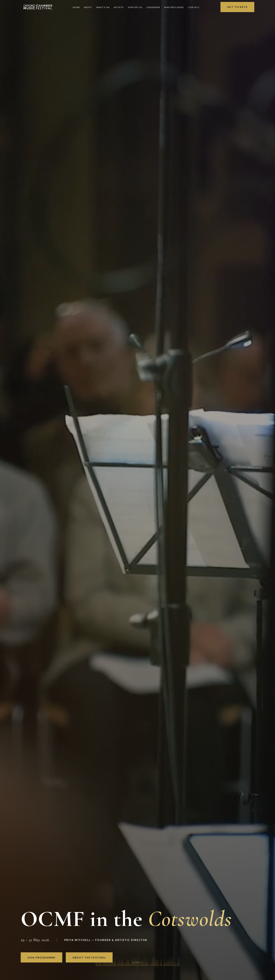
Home (76, 7)
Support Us (135, 7)
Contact (194, 7)
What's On (103, 7)
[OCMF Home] (38, 7)
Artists (119, 7)
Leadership (153, 7)
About (88, 7)
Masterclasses (174, 7)
